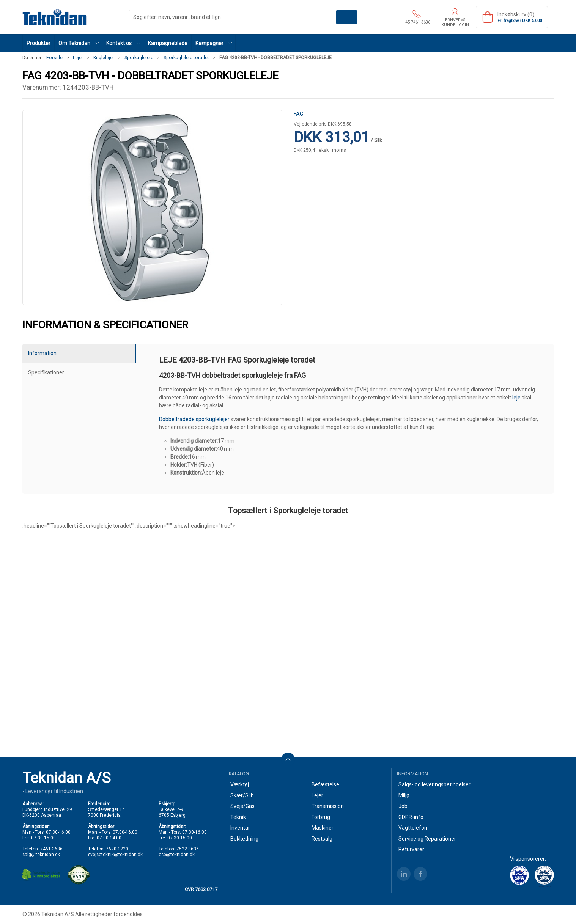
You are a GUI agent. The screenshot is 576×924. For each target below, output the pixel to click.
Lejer (78, 58)
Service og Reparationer (427, 839)
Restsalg (322, 839)
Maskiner (323, 828)
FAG (298, 114)
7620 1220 (117, 849)
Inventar (240, 828)
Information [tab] (42, 353)
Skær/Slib (242, 795)
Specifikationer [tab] (46, 372)
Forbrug (321, 817)
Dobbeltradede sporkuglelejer (194, 419)
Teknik (238, 817)
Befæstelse (325, 784)
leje (516, 398)
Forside (54, 58)
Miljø (404, 795)
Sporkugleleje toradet (186, 58)
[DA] (55, 17)
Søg (347, 17)
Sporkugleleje (139, 58)
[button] (79, 43)
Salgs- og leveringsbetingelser (434, 784)
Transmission (328, 806)
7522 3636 (188, 849)
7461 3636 (51, 849)
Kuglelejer (104, 58)
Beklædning (244, 839)
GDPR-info (411, 817)
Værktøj (240, 784)
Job (403, 806)
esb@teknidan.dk (177, 855)
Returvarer (411, 849)
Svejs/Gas (242, 806)
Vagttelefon (413, 828)
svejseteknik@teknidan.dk (115, 855)
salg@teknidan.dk (41, 855)
